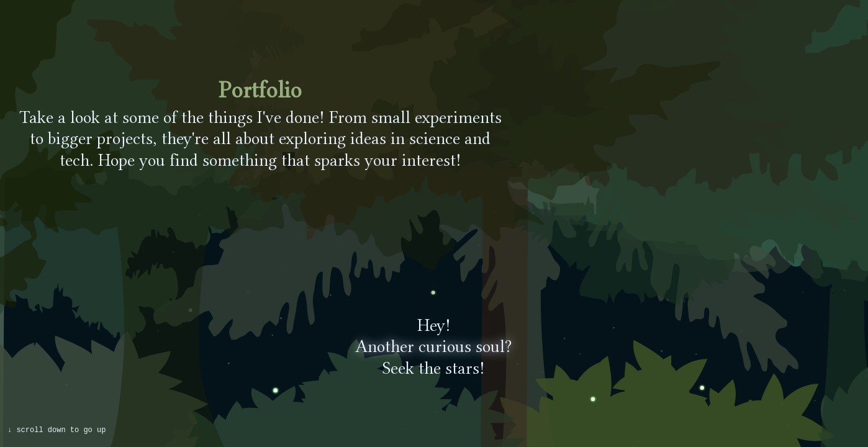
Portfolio (260, 90)
